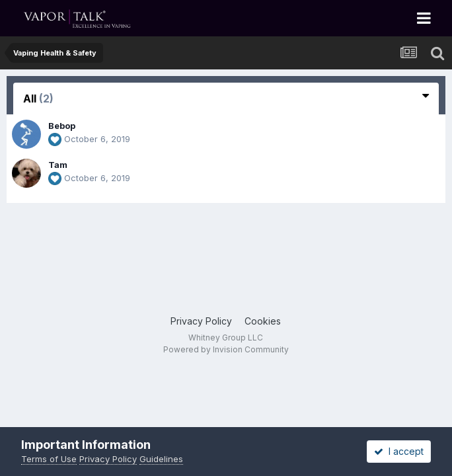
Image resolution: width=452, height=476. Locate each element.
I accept (399, 451)
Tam (58, 165)
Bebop (62, 126)
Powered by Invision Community (226, 349)
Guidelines (161, 459)
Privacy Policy (201, 321)
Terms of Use (49, 459)
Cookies (263, 321)
